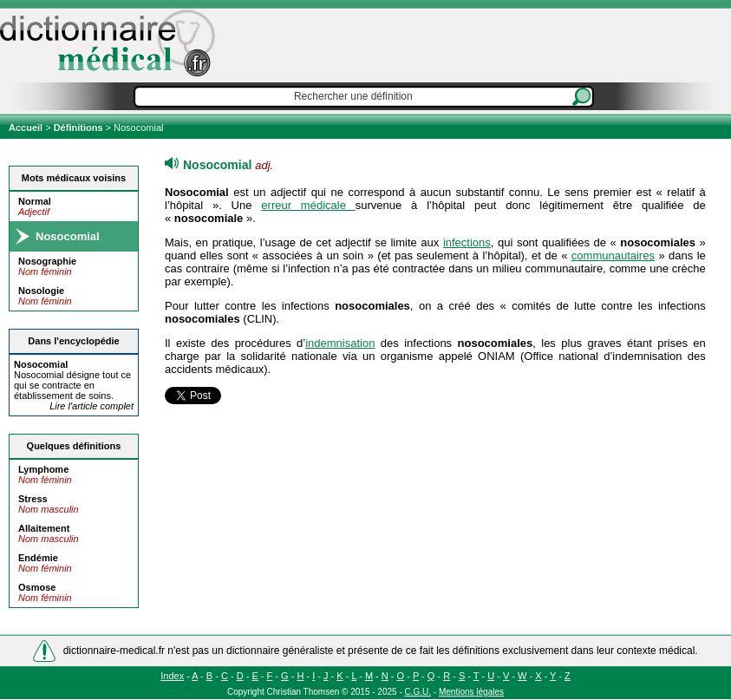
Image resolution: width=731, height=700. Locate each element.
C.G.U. (418, 692)
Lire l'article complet (91, 406)
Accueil (27, 128)
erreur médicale (308, 205)
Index (172, 676)
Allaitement (44, 528)
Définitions (78, 128)
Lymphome (43, 469)
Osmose (37, 587)
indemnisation (340, 343)
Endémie (38, 558)
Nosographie (47, 261)
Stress (33, 499)
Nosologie (41, 291)
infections (467, 242)
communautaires (613, 255)
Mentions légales (471, 692)
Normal (35, 201)
